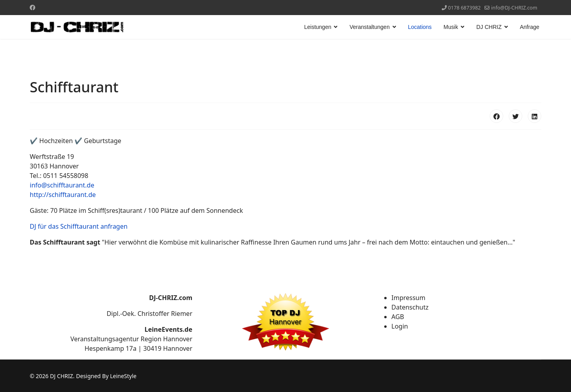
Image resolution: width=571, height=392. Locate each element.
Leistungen (318, 27)
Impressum (408, 298)
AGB (398, 317)
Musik (451, 27)
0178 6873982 (465, 8)
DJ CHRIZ (489, 27)
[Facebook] (33, 7)
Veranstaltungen (369, 27)
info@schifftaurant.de (62, 185)
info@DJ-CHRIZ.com (514, 8)
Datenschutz (410, 307)
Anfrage (530, 27)
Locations (420, 27)
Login (400, 326)
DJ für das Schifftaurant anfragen (79, 226)
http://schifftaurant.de (63, 195)
